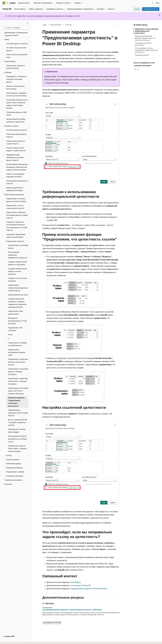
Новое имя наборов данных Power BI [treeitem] (16, 136)
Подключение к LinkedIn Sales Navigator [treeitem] (17, 431)
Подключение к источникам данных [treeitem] (18, 247)
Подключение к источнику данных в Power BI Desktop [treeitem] (16, 200)
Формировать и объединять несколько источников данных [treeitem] (16, 79)
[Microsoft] (4, 3)
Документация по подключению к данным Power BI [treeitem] (16, 34)
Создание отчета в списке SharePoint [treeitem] (18, 280)
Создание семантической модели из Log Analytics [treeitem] (17, 263)
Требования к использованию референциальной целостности (147, 31)
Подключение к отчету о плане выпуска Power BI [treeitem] (15, 207)
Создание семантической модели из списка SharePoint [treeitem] (17, 271)
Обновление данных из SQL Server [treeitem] (17, 114)
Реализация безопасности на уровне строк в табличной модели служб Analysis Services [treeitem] (17, 104)
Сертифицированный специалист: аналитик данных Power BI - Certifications (72, 610)
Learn (45, 25)
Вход (157, 3)
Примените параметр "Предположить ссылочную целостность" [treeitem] (16, 402)
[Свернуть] (28, 23)
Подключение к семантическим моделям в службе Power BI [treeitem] (18, 288)
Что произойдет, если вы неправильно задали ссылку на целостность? (146, 50)
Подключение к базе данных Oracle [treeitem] (16, 313)
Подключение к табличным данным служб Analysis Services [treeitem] (18, 362)
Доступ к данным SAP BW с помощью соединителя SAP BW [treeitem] (18, 422)
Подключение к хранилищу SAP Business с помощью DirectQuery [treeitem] (18, 381)
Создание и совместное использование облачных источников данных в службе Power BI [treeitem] (17, 226)
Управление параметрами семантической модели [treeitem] (16, 236)
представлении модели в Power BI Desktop (89, 589)
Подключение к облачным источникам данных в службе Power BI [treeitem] (17, 215)
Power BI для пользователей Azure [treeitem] (17, 56)
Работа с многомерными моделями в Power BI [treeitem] (15, 175)
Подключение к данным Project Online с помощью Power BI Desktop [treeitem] (17, 449)
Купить (137, 9)
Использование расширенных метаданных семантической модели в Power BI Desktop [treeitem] (17, 167)
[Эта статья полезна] (135, 69)
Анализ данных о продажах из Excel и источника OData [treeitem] (16, 94)
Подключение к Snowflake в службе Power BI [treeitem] (17, 344)
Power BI (68, 25)
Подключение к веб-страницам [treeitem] (15, 329)
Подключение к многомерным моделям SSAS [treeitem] (17, 352)
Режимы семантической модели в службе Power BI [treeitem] (16, 149)
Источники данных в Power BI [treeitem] (17, 44)
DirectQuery (76, 582)
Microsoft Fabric (56, 25)
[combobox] (15, 28)
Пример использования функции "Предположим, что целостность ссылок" (145, 38)
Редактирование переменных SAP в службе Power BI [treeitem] (18, 413)
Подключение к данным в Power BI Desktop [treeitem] (16, 67)
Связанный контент (142, 55)
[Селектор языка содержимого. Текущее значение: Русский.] (8, 640)
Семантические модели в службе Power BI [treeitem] (16, 142)
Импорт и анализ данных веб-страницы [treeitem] (15, 88)
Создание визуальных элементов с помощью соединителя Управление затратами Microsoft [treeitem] (17, 303)
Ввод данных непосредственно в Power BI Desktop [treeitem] (18, 321)
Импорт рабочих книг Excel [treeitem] (18, 295)
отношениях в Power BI (81, 585)
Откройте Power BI (151, 9)
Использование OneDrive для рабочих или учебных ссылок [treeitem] (17, 439)
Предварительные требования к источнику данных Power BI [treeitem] (15, 158)
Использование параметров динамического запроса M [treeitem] (18, 255)
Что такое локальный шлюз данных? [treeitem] (16, 49)
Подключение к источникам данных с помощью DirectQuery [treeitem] (18, 372)
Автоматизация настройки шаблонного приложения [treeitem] (16, 121)
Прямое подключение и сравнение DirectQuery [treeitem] (15, 189)
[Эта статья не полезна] (138, 69)
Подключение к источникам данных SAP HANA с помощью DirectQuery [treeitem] (18, 391)
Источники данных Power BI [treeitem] (16, 130)
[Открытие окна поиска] (153, 3)
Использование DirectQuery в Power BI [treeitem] (17, 182)
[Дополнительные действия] (118, 25)
